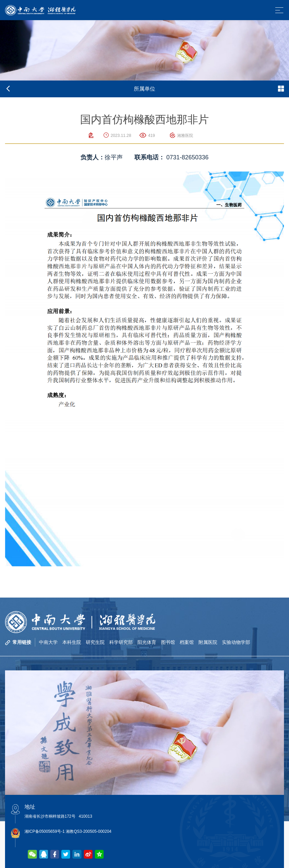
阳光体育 (147, 642)
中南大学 (48, 642)
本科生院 (72, 642)
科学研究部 (121, 642)
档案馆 (187, 642)
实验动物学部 (236, 642)
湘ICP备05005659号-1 (45, 831)
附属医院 (208, 642)
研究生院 (95, 642)
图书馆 (168, 642)
